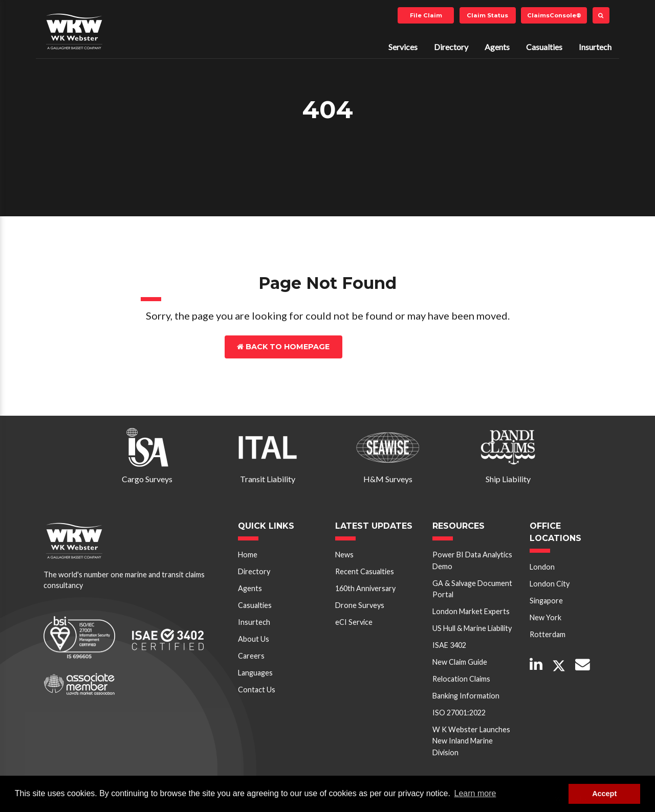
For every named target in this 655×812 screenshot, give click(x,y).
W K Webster (74, 31)
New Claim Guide (460, 662)
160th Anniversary (365, 588)
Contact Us (387, 347)
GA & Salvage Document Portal (472, 589)
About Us (254, 639)
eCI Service (354, 622)
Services (403, 47)
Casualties (544, 47)
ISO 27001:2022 (459, 713)
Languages (255, 673)
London (542, 567)
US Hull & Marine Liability (472, 628)
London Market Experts (471, 611)
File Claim (426, 15)
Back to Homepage (283, 347)
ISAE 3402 (449, 645)
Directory (451, 47)
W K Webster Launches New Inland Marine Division (471, 741)
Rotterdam (548, 634)
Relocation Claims (461, 679)
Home (248, 555)
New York (545, 617)
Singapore (546, 601)
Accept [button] (604, 794)
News (344, 555)
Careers (251, 656)
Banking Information (466, 696)
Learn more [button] (475, 793)
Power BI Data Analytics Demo (472, 560)
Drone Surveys (360, 605)
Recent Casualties (365, 571)
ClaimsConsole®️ (554, 15)
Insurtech (595, 47)
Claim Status (487, 15)
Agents (497, 47)
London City (550, 584)
